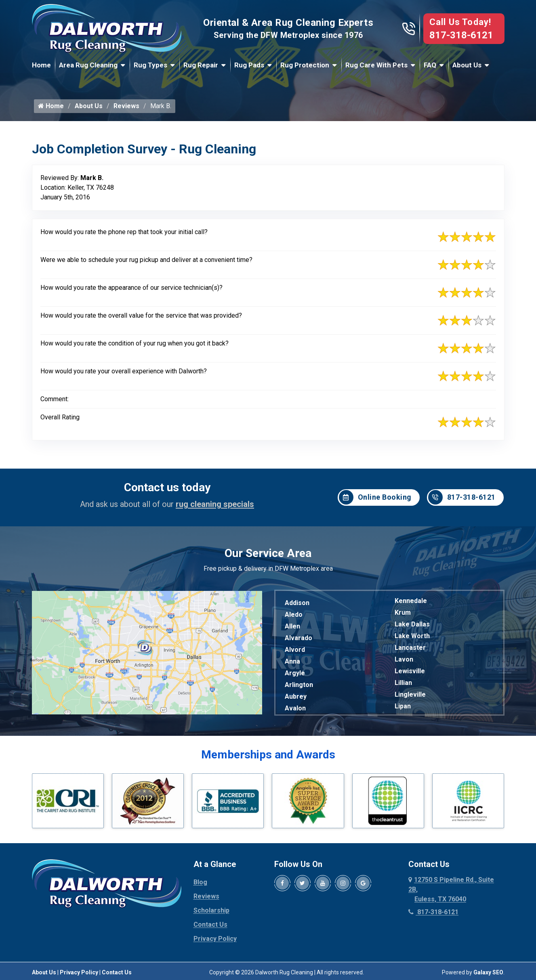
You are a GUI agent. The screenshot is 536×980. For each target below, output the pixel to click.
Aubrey (296, 696)
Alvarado (298, 638)
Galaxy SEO (488, 972)
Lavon (404, 659)
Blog (200, 882)
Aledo (294, 615)
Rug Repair (201, 65)
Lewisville (410, 671)
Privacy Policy (215, 939)
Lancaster (410, 648)
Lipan (403, 706)
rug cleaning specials (215, 504)
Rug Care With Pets (376, 65)
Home (41, 65)
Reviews (126, 106)
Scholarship (211, 910)
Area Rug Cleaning (88, 65)
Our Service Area (268, 553)
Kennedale (411, 601)
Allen (292, 626)
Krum (403, 612)
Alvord (295, 650)
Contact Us (210, 925)
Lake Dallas (412, 624)
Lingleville (410, 694)
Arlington (299, 685)
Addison (297, 603)
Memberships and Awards (268, 755)
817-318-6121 (461, 35)
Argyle (295, 673)
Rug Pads (249, 65)
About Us (467, 65)
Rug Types (150, 65)
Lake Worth (412, 636)
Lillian (403, 683)
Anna (292, 661)
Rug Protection (305, 65)
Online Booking (375, 497)
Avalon (295, 708)
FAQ (430, 65)
